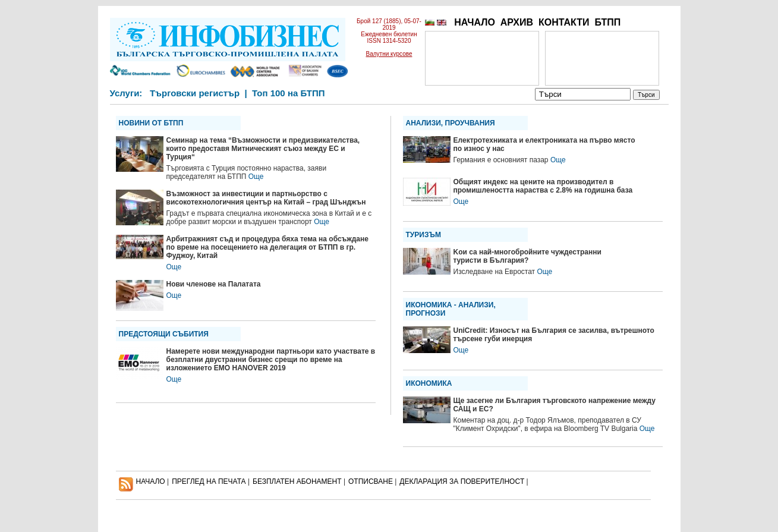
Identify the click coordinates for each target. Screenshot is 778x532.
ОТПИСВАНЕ (371, 481)
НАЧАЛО (475, 22)
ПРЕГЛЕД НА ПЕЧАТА (209, 481)
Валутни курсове (389, 54)
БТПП (607, 22)
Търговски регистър (195, 93)
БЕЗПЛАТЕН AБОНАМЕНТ (297, 481)
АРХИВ (517, 22)
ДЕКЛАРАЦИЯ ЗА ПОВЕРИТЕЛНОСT (462, 481)
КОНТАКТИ (564, 22)
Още (256, 177)
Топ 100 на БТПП (289, 93)
